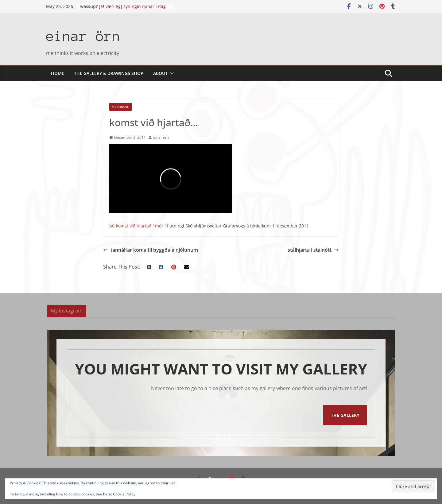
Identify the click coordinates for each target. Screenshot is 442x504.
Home (58, 73)
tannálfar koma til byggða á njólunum (151, 250)
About (160, 73)
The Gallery (345, 415)
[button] (171, 73)
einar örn (83, 36)
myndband (120, 107)
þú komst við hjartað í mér (136, 226)
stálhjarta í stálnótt (313, 250)
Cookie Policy (124, 494)
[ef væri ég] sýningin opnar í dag (132, 6)
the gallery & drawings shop (109, 73)
